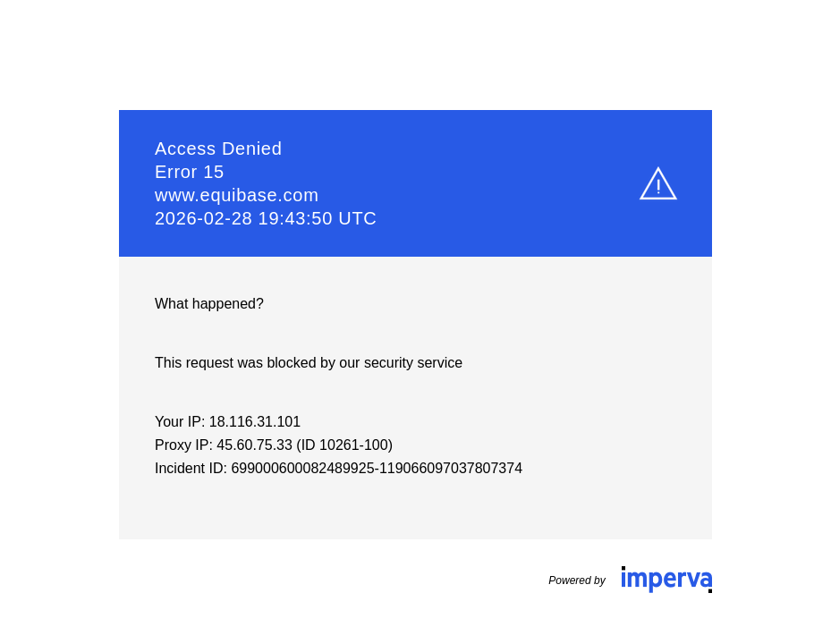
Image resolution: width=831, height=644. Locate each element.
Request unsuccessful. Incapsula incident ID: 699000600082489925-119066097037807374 (415, 322)
